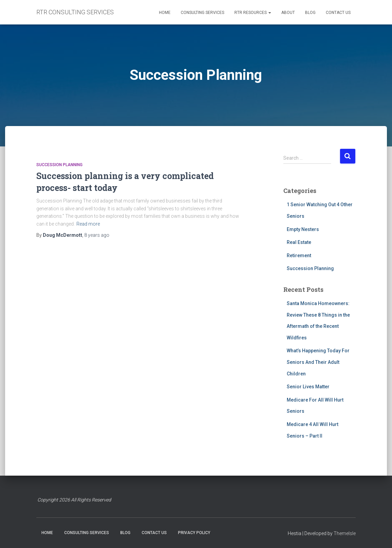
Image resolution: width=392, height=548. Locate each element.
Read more (88, 224)
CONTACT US (338, 13)
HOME (165, 13)
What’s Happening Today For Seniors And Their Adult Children (318, 362)
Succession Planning (59, 165)
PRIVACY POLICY (194, 533)
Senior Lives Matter (308, 387)
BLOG (310, 13)
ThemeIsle (345, 533)
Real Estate (299, 242)
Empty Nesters (303, 229)
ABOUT (288, 13)
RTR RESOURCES (253, 13)
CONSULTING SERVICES (202, 13)
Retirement (299, 255)
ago (97, 235)
